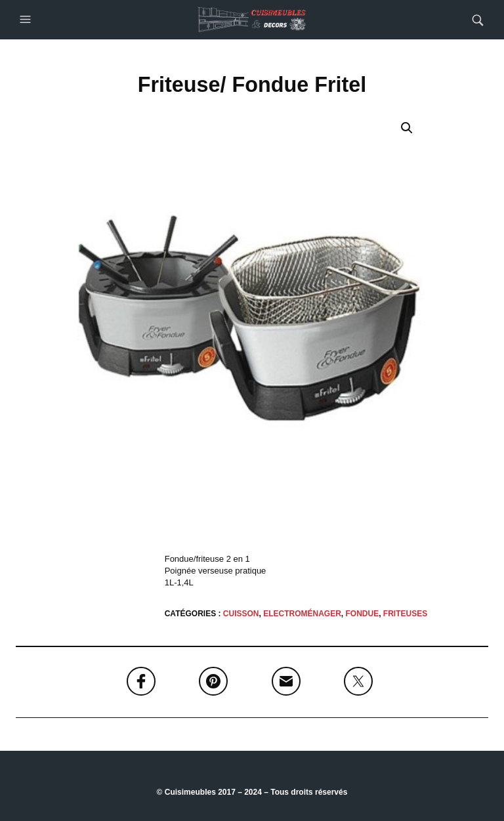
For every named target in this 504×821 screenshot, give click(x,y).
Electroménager (302, 614)
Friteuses (405, 614)
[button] (27, 20)
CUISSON (241, 614)
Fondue (363, 614)
